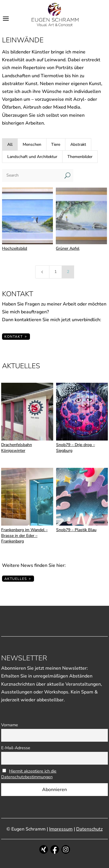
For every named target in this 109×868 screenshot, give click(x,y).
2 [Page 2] (68, 272)
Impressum (61, 829)
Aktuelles (16, 579)
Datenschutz (89, 829)
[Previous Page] (42, 272)
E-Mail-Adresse (16, 748)
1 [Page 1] (56, 272)
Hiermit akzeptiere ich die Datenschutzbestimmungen (29, 774)
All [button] (10, 144)
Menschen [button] (32, 144)
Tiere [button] (56, 144)
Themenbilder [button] (80, 157)
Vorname (10, 725)
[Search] (32, 175)
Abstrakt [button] (78, 144)
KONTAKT (14, 337)
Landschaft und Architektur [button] (32, 157)
